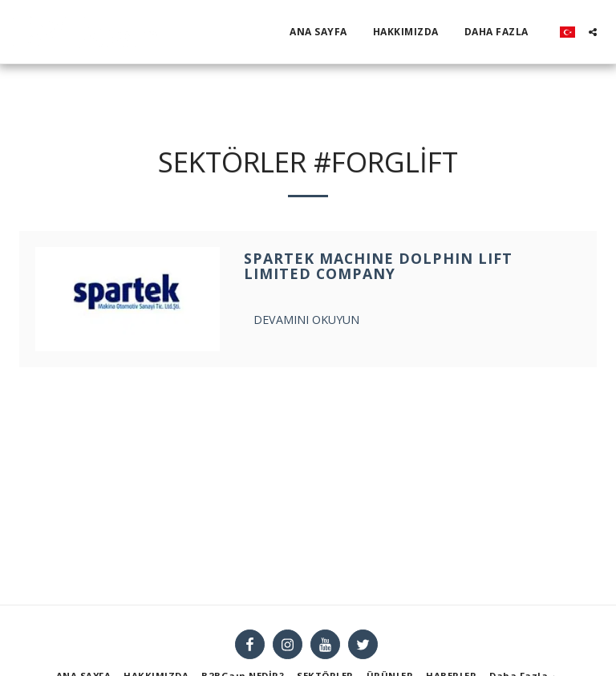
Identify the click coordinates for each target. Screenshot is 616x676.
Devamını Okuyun (306, 320)
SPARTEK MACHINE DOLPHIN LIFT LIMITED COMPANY (378, 266)
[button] (593, 32)
